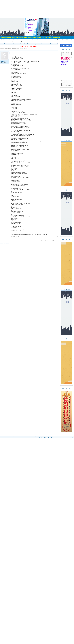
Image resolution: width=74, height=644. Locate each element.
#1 (58, 236)
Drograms (22, 49)
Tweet (2, 245)
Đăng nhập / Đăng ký (66, 46)
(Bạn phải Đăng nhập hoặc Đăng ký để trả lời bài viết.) (48, 241)
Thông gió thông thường (11, 49)
